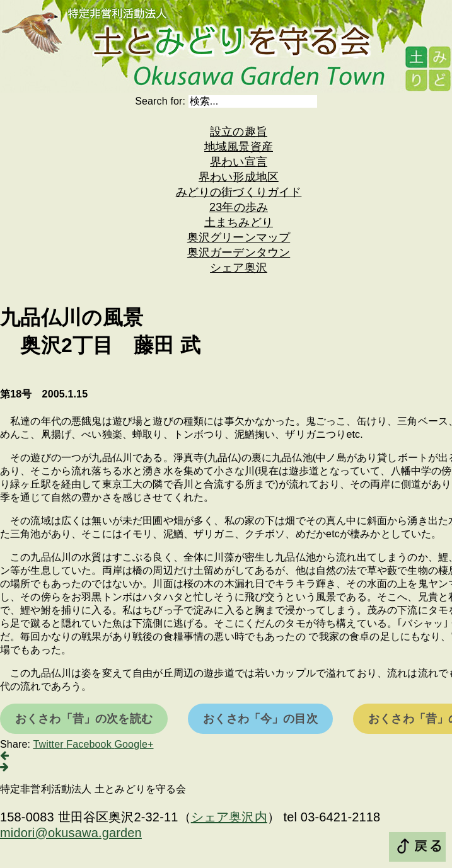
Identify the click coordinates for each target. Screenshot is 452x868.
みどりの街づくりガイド (239, 192)
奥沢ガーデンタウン (239, 253)
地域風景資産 (239, 147)
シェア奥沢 (239, 268)
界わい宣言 (239, 162)
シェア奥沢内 (229, 817)
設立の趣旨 (239, 132)
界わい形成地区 (239, 177)
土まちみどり (239, 222)
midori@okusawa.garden (71, 833)
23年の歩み (239, 207)
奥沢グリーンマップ (239, 237)
